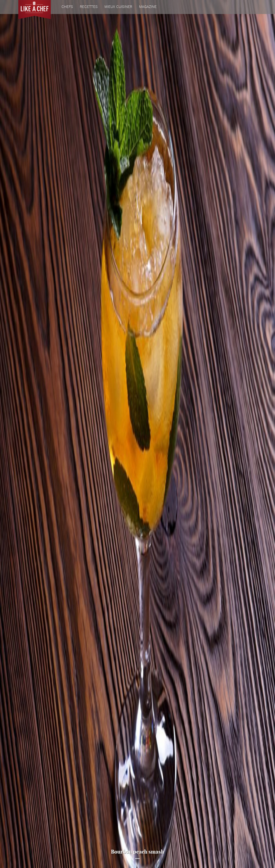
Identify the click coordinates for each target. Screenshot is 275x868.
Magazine (148, 7)
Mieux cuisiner (118, 7)
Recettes (89, 7)
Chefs (67, 7)
